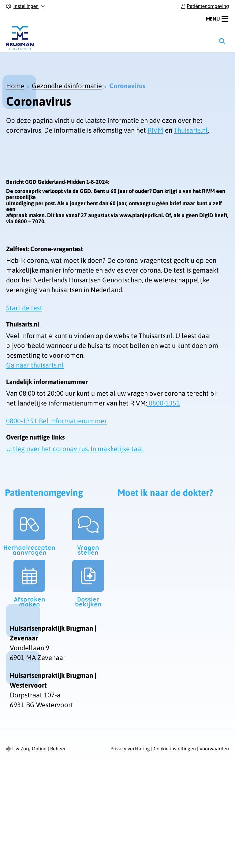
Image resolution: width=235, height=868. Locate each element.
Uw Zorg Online (29, 749)
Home (15, 86)
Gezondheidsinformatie (67, 86)
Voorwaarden (214, 749)
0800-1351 (164, 403)
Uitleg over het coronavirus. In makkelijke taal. (75, 449)
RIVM (155, 130)
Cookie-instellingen (175, 749)
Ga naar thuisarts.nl (35, 365)
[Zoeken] (222, 41)
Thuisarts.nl (191, 130)
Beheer (58, 749)
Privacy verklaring (130, 749)
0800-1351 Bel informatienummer (56, 421)
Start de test (24, 308)
